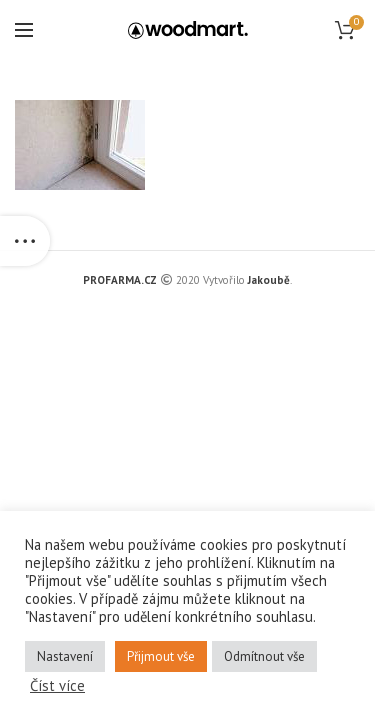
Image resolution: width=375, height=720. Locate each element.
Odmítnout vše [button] (264, 656)
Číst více (57, 686)
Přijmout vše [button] (161, 656)
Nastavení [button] (65, 656)
